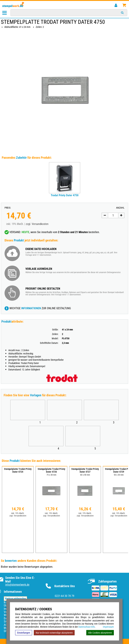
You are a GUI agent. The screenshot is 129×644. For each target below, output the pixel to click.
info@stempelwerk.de (17, 585)
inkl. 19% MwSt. (18, 513)
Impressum (108, 627)
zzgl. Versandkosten (37, 224)
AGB (6, 625)
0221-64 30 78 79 (64, 596)
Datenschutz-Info (87, 627)
